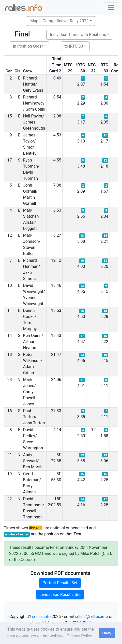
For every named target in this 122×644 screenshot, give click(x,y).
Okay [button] (107, 633)
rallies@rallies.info (91, 617)
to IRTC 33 (74, 46)
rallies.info (41, 617)
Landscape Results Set (60, 595)
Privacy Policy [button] (79, 636)
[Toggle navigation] (111, 7)
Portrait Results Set (60, 583)
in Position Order (28, 46)
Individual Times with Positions (78, 35)
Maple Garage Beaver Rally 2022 (59, 21)
